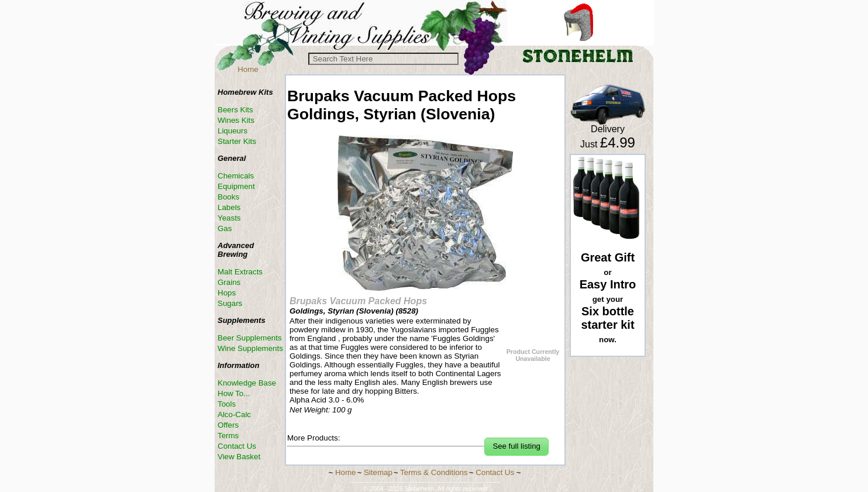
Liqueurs (232, 131)
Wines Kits (236, 120)
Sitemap (378, 472)
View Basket (239, 457)
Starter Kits (237, 141)
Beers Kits (235, 110)
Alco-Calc (234, 414)
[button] (516, 447)
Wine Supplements (250, 348)
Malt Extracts (240, 272)
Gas (225, 228)
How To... (234, 393)
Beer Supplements (250, 338)
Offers (228, 425)
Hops (227, 293)
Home (248, 69)
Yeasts (229, 218)
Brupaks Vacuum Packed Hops (358, 301)
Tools (227, 404)
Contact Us (237, 446)
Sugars (230, 303)
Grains (229, 282)
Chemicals (236, 176)
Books (228, 197)
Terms (228, 436)
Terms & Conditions (434, 472)
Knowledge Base (247, 383)
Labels (229, 207)
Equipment (236, 186)
